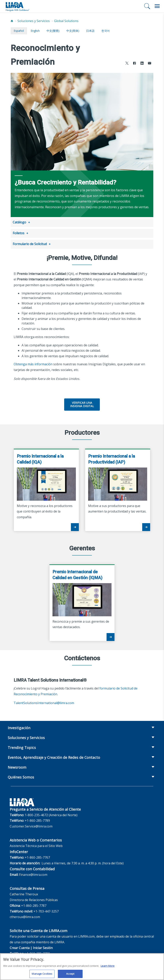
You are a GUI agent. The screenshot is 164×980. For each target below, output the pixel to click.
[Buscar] (147, 6)
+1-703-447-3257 (46, 910)
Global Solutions (66, 21)
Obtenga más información (33, 363)
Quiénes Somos (21, 776)
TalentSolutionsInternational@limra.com (44, 702)
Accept (70, 975)
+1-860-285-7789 (37, 819)
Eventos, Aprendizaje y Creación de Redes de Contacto (54, 756)
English (35, 31)
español (19, 31)
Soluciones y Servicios (34, 21)
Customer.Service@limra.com (31, 825)
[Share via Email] (150, 64)
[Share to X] (127, 64)
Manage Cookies (42, 975)
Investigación (19, 727)
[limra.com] (17, 6)
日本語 (90, 31)
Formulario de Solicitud (30, 243)
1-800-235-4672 (36, 814)
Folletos (19, 233)
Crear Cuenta (20, 947)
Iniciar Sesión (43, 947)
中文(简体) (73, 31)
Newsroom (17, 766)
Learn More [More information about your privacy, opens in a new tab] (108, 967)
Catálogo (19, 222)
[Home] (12, 21)
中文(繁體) (53, 31)
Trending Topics (22, 746)
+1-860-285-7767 (37, 856)
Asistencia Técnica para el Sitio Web (36, 845)
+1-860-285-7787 (34, 904)
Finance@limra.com (33, 873)
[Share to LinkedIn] (142, 64)
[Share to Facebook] (134, 64)
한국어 (106, 31)
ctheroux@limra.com (25, 916)
